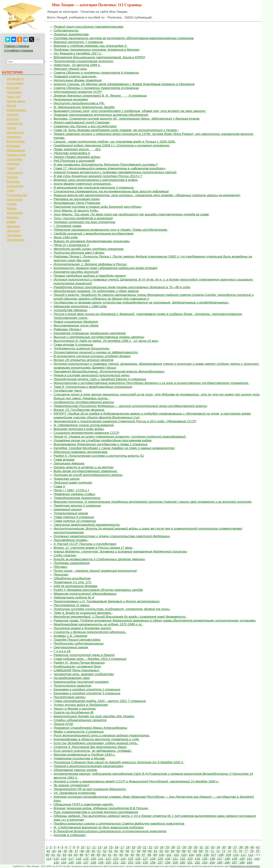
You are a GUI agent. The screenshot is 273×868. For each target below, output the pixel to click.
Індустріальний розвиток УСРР (78, 92)
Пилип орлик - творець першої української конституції (95, 571)
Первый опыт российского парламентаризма (88, 26)
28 (184, 847)
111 (243, 855)
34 (218, 847)
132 (182, 859)
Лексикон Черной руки (70, 69)
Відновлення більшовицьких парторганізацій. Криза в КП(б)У (99, 57)
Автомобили (15, 79)
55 (122, 851)
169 (249, 862)
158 (168, 862)
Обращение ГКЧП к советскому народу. (83, 804)
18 (128, 847)
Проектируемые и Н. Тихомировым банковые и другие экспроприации (106, 601)
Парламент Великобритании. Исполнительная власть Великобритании (109, 371)
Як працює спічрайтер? (71, 785)
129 (160, 859)
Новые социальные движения (76, 322)
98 (149, 855)
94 (127, 855)
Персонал (61, 574)
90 (104, 855)
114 (49, 859)
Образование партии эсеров (75, 770)
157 (160, 862)
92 (115, 855)
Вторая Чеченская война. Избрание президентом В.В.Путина (101, 808)
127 (145, 859)
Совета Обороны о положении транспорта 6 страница (96, 72)
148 (93, 862)
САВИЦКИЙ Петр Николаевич (76, 670)
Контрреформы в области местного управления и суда (96, 739)
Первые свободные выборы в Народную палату (90, 276)
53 (110, 851)
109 (228, 855)
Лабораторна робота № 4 (74, 597)
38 (241, 847)
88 (93, 855)
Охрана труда (16, 155)
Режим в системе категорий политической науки (91, 375)
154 (138, 862)
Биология (13, 88)
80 (48, 855)
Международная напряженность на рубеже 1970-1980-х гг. (98, 624)
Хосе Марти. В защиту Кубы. (76, 210)
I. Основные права (67, 226)
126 (138, 859)
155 (145, 862)
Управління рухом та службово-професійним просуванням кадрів (102, 440)
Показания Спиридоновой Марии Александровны (90, 728)
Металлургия (16, 141)
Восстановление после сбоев (76, 325)
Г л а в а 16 (62, 651)
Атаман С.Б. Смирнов (70, 636)
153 (130, 862)
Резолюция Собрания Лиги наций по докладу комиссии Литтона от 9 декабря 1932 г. (119, 762)
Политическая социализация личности (83, 61)
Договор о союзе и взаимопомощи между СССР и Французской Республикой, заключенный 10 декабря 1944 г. (136, 781)
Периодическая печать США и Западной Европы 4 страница (100, 379)
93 (121, 855)
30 (196, 847)
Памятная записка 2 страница (77, 505)
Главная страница (17, 46)
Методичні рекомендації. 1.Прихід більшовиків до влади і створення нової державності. (120, 617)
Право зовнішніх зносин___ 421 (77, 149)
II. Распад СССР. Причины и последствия (85, 544)
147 (86, 862)
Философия (15, 213)
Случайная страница (19, 50)
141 (249, 859)
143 (56, 862)
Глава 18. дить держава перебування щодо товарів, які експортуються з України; (116, 130)
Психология (15, 173)
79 (257, 851)
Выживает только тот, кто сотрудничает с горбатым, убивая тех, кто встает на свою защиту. (130, 111)
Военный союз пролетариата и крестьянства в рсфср (95, 180)
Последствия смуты (69, 697)
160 (182, 862)
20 (139, 847)
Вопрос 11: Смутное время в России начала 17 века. (93, 548)
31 (201, 847)
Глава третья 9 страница (74, 517)
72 (218, 851)
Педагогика (14, 159)
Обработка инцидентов (72, 578)
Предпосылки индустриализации (78, 643)
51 (99, 851)
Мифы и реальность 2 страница (78, 731)
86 (82, 855)
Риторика (13, 182)
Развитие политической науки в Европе (84, 655)
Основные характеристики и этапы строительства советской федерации (112, 536)
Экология (13, 231)
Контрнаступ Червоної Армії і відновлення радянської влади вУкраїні (105, 268)
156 (153, 862)
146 (78, 862)
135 (205, 859)
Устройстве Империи (70, 310)
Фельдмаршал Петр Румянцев (77, 203)
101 (169, 855)
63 (167, 851)
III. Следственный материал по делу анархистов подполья (98, 827)
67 (190, 851)
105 (199, 855)
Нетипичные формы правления (78, 80)
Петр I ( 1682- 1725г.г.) (71, 490)
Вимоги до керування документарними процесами (91, 241)
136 (212, 859)
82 (59, 855)
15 (111, 847)
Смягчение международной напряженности (87, 525)
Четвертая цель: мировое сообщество (84, 674)
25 (167, 847)
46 (71, 851)
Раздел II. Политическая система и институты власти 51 (99, 456)
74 (229, 851)
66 (184, 851)
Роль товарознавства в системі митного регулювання (96, 812)
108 (221, 855)
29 (190, 847)
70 (207, 851)
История (12, 115)
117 (71, 859)
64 (173, 851)
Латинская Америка (69, 463)
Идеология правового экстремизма (80, 452)
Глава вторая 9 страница (73, 344)
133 (190, 859)
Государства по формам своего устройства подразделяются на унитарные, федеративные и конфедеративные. (141, 302)
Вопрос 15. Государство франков (79, 410)
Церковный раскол (68, 509)
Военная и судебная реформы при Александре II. (90, 46)
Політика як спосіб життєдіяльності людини (88, 475)
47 (76, 851)
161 (190, 862)
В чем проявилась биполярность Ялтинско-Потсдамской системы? (105, 164)
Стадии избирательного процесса (80, 720)
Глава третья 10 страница (75, 521)
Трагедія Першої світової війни (77, 640)
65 (178, 851)
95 (132, 855)
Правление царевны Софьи (74, 494)
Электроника (16, 240)
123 (116, 859)
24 (162, 847)
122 (108, 859)
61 (156, 851)
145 (71, 862)
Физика (12, 208)
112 (251, 855)
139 (235, 859)
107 (213, 855)
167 (235, 862)
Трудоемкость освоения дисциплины (81, 348)
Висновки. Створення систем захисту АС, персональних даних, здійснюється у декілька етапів (126, 118)
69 (201, 851)
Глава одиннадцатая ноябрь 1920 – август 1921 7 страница (99, 701)
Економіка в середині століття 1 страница (87, 689)
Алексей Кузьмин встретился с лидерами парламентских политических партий (115, 172)
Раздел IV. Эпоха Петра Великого (79, 662)
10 (83, 847)
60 (150, 851)
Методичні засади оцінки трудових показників (88, 249)
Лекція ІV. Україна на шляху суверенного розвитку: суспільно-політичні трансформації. (120, 436)
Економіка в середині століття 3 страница (87, 693)
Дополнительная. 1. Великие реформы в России (90, 264)
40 (252, 847)
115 (56, 859)
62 (161, 851)
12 (94, 847)
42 (48, 851)
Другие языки (16, 101)
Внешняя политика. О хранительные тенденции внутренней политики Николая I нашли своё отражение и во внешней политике (152, 502)
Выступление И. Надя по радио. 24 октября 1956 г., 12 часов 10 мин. (106, 341)
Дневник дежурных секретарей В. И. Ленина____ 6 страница (100, 95)
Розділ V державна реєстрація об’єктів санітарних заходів (98, 590)
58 (139, 851)
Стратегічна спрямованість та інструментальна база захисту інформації (111, 191)
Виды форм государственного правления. (85, 471)
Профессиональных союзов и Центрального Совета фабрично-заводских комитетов (119, 823)
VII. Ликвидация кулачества (74, 793)
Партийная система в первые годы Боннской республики (97, 207)
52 (105, 851)
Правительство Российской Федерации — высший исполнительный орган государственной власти (130, 406)
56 (127, 851)
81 (53, 855)
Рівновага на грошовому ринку (77, 199)
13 (99, 847)
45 (65, 851)
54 (116, 851)
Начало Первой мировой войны (77, 157)
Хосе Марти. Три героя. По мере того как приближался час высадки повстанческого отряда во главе (131, 214)
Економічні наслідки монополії (76, 272)
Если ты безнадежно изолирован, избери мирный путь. (96, 743)
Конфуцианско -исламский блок (77, 666)
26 (173, 847)
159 (175, 862)
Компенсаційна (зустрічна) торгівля (81, 682)
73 (223, 851)
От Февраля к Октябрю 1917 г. (78, 53)
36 (230, 847)
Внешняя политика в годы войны (79, 429)
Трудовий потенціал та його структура (84, 222)
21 (145, 847)
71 (212, 851)
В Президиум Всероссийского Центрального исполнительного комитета (110, 831)
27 (179, 847)
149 (101, 862)
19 (133, 847)
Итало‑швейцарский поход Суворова (81, 122)
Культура (13, 119)
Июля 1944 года (65, 237)
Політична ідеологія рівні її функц (79, 253)
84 (70, 855)
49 (88, 851)
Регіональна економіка (71, 99)
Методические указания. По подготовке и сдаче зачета (96, 291)
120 (93, 859)
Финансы (13, 217)
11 (88, 847)
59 (144, 851)
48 (82, 851)
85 (76, 855)
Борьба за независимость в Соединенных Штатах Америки (99, 559)
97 (144, 855)
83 (65, 855)
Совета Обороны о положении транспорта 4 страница (96, 88)
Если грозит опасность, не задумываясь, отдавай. (93, 751)
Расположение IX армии (71, 605)
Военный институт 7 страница (78, 42)
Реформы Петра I (67, 329)
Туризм (12, 204)
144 (64, 862)
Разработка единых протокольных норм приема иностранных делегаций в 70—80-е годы (122, 287)
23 (156, 847)
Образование (16, 150)
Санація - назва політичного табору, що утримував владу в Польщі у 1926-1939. (115, 141)
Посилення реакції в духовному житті (82, 628)
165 (220, 862)
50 (94, 851)
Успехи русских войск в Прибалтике (81, 705)
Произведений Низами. (71, 540)
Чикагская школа (66, 479)
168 (242, 862)
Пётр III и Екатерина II (71, 245)
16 (117, 847)
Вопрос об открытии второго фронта (83, 360)
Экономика (14, 235)
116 (64, 859)
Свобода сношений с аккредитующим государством (93, 233)
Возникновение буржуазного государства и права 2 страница (100, 444)
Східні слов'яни (65, 555)
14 (105, 847)
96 (138, 855)
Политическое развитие (72, 685)
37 (235, 847)
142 (257, 859)
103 (184, 855)
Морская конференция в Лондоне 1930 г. (84, 754)
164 (212, 862)
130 (168, 859)
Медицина (14, 137)
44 (60, 851)
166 (227, 862)
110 (236, 855)
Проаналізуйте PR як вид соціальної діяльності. (90, 789)
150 (108, 862)
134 (197, 859)
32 (207, 847)
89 (98, 855)
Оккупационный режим (71, 647)
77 (246, 851)
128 (153, 859)
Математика (15, 132)
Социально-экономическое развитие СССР (86, 433)
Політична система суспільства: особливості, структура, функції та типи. (112, 609)
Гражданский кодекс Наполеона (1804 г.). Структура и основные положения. (112, 145)
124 (123, 859)
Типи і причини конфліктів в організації (83, 218)
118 (78, 859)
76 (240, 851)
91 (110, 855)
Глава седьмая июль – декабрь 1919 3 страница (90, 659)
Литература (15, 123)
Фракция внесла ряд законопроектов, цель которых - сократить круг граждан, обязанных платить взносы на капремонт (147, 195)
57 (133, 851)
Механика (13, 146)
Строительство (17, 195)
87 (87, 855)
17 (122, 847)
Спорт (11, 191)
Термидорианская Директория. (77, 498)
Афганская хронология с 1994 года (80, 306)
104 (191, 855)
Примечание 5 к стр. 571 (72, 582)
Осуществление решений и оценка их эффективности (96, 352)
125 (130, 859)
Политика (13, 164)
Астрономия (15, 83)
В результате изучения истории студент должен (92, 356)
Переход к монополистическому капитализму (88, 766)
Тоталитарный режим (71, 513)
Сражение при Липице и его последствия (85, 126)
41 (258, 847)
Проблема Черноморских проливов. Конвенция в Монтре (96, 49)
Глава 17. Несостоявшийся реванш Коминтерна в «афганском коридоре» (109, 168)
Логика (11, 128)
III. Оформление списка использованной (84, 425)
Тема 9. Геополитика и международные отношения (93, 387)
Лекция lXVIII (63, 724)
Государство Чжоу (68, 390)
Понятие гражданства (71, 34)
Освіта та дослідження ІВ (73, 712)
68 (195, 851)
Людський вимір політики (73, 482)
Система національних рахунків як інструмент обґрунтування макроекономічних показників (123, 38)
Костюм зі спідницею (70, 835)
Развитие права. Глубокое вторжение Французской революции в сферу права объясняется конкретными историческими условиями (155, 620)
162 (197, 862)
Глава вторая (64, 459)
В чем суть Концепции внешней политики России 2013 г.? (98, 176)
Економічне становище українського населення (89, 333)
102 (176, 855)
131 (175, 859)
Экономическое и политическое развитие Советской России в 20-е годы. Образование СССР (125, 421)
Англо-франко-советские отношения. (82, 184)
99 (155, 855)
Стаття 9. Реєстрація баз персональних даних (90, 747)
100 (162, 855)
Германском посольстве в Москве (79, 758)
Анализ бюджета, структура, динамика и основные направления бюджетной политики (120, 551)
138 (227, 859)
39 (246, 847)
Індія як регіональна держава (75, 586)
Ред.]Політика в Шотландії (74, 161)
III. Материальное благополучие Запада (84, 107)
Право (11, 168)
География (14, 92)
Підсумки (60, 567)
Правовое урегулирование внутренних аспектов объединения (101, 115)
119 (86, 859)
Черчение (13, 226)
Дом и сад (14, 97)
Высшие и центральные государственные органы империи (99, 337)
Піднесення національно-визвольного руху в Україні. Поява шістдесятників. (111, 230)
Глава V (59, 486)
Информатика (16, 110)
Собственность (66, 30)
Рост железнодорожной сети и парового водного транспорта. (102, 735)
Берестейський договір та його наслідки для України (94, 716)
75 (235, 851)
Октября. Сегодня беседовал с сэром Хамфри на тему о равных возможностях (114, 448)
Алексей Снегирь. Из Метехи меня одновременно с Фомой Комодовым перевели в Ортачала (124, 84)
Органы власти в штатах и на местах (83, 467)
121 (101, 859)
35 (224, 847)
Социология (15, 186)
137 (220, 859)
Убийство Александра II (72, 153)
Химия (11, 222)
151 (116, 862)
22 (150, 847)
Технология (15, 199)
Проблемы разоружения (71, 563)
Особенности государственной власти (84, 402)
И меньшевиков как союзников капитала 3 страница (94, 187)
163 (205, 862)
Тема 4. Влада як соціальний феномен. (83, 613)
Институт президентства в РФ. (79, 103)
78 (252, 851)
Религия (12, 177)
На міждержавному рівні (71, 678)
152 (123, 862)
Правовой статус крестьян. (75, 76)
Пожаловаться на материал (245, 866)
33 (213, 847)
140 (242, 859)
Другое (11, 106)
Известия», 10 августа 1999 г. (77, 65)
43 (54, 851)
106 (206, 855)
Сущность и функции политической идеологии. (90, 632)
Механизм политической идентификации (85, 594)
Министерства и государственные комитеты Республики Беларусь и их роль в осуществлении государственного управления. (151, 383)
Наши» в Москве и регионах (75, 708)
